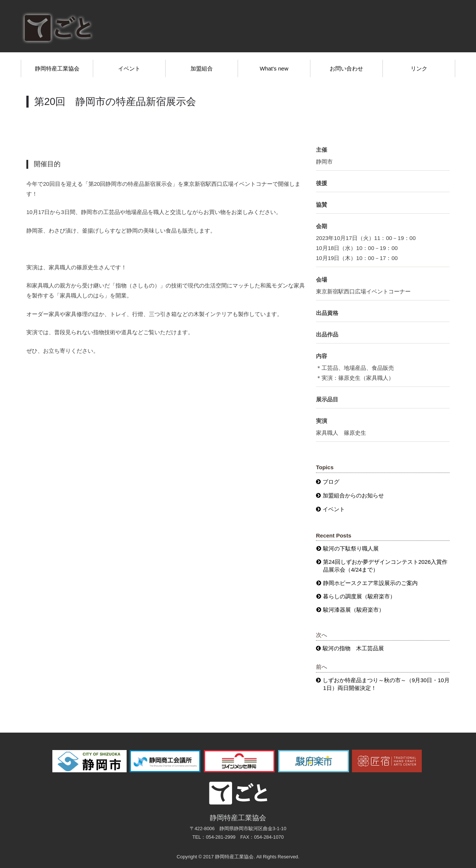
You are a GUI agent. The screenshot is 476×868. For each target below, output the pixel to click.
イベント (129, 68)
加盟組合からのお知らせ (353, 495)
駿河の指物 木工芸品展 (353, 648)
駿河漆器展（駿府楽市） (354, 610)
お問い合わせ (346, 68)
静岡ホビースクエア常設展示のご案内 (370, 583)
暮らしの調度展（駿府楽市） (359, 596)
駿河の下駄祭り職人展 (351, 548)
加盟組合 (202, 68)
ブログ (331, 482)
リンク (419, 68)
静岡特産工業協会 (57, 68)
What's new (274, 68)
